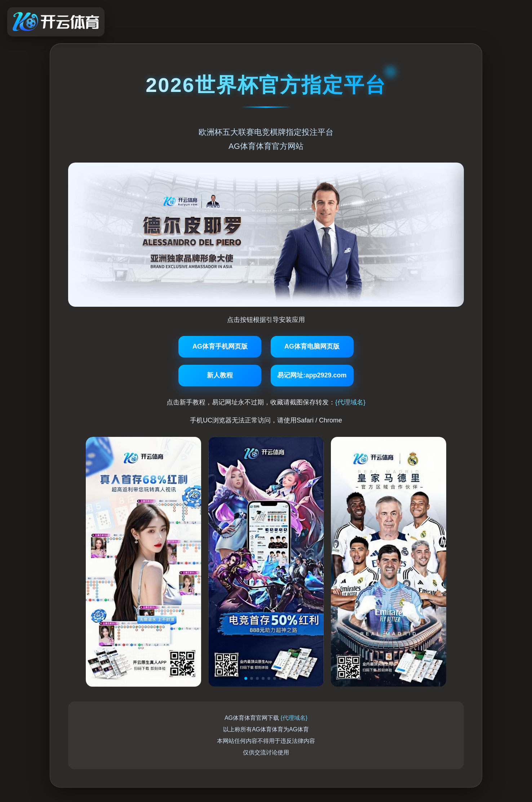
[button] (246, 678)
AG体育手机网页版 (220, 346)
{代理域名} (350, 402)
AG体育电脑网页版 (312, 346)
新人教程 (220, 375)
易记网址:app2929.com (312, 375)
